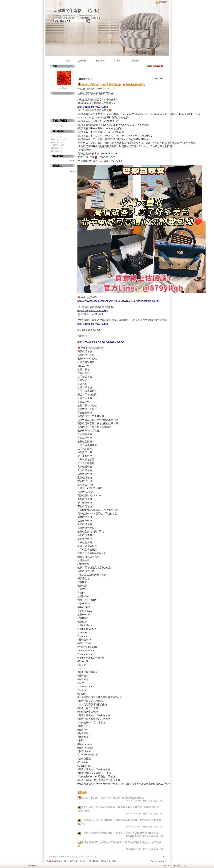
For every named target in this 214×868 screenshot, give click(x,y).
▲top (165, 856)
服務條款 (84, 861)
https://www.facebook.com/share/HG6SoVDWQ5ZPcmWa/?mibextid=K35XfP (119, 301)
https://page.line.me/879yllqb (93, 107)
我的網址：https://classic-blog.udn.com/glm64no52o (74, 16)
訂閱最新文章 (97, 18)
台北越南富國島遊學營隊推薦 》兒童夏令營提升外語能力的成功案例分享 (120, 833)
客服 (114, 861)
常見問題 (74, 861)
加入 (170, 866)
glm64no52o (64, 88)
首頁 (68, 61)
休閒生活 (81, 89)
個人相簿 (100, 61)
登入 (165, 866)
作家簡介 (135, 61)
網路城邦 (163, 2)
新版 (93, 11)
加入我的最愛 (83, 18)
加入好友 (57, 18)
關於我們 (64, 861)
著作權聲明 (94, 861)
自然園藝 (91, 89)
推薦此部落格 (69, 18)
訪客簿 (118, 61)
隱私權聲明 (106, 861)
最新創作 (82, 792)
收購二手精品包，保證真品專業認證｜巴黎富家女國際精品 (113, 85)
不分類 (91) (59, 126)
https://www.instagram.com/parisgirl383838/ (101, 342)
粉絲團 (34, 866)
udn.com (164, 861)
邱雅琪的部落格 (67, 11)
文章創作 (82, 61)
